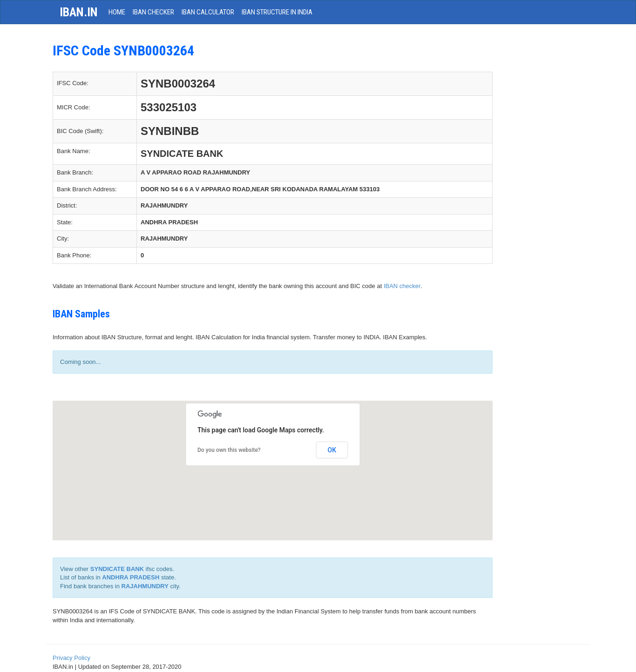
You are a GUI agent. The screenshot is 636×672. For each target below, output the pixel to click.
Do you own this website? (229, 450)
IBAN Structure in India (277, 12)
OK (332, 450)
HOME (117, 12)
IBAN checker (402, 286)
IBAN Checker (153, 12)
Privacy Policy (71, 658)
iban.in (79, 12)
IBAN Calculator (208, 12)
